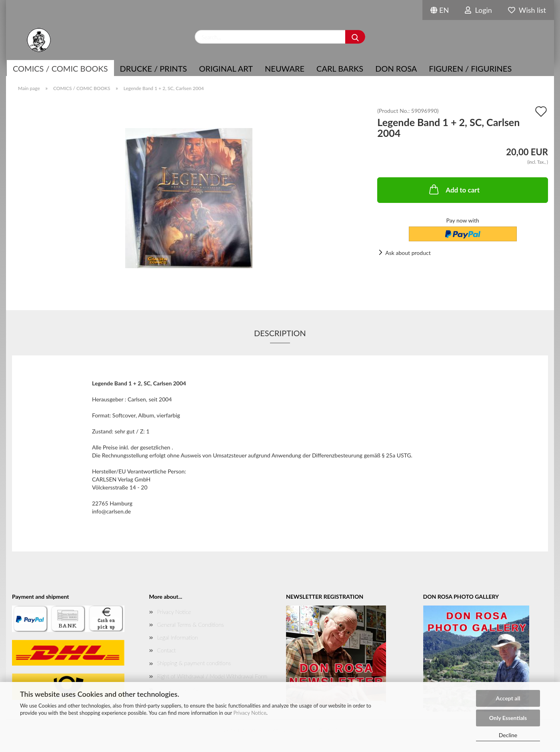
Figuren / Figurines (470, 68)
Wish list (527, 10)
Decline (508, 735)
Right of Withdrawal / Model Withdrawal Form (212, 676)
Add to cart (454, 189)
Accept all (508, 698)
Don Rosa (396, 68)
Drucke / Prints (154, 68)
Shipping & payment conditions (194, 663)
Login (478, 10)
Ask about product (408, 253)
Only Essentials (508, 718)
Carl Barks (340, 68)
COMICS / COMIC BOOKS (60, 68)
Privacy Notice (250, 713)
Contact (167, 650)
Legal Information (178, 637)
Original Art (226, 68)
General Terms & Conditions (191, 625)
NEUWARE (285, 68)
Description (280, 333)
